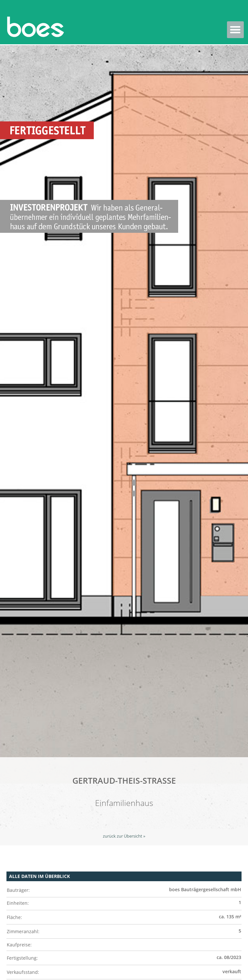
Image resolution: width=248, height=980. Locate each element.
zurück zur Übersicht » (124, 836)
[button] (236, 30)
